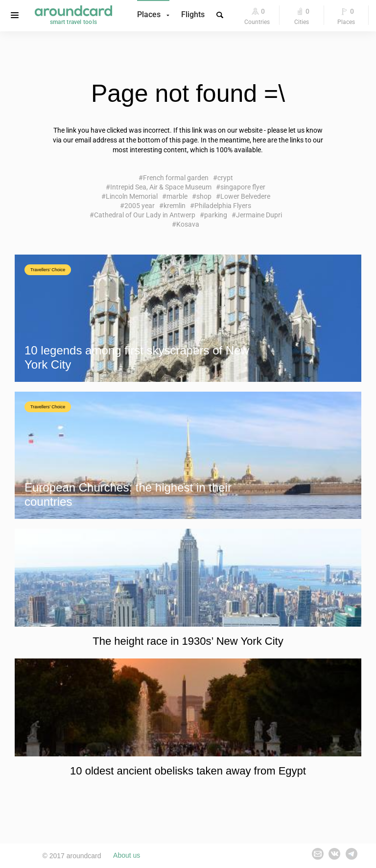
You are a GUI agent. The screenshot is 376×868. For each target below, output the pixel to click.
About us (127, 856)
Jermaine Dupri (259, 215)
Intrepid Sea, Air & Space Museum (161, 187)
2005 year (140, 206)
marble (177, 196)
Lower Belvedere (245, 196)
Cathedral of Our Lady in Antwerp (145, 215)
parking (216, 215)
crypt (225, 178)
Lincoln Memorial (132, 196)
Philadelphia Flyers (223, 206)
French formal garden (176, 178)
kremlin (175, 206)
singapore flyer (243, 187)
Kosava (188, 224)
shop (204, 196)
